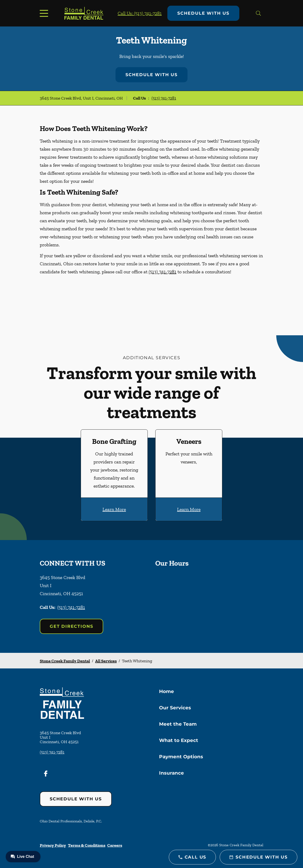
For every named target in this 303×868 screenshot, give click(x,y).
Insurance (172, 773)
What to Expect (179, 740)
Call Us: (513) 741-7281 (140, 13)
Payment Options (181, 757)
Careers (115, 845)
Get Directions (71, 626)
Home (167, 691)
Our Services (175, 708)
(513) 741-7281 (164, 98)
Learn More (114, 509)
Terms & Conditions (87, 845)
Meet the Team (178, 724)
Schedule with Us (203, 13)
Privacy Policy (53, 845)
